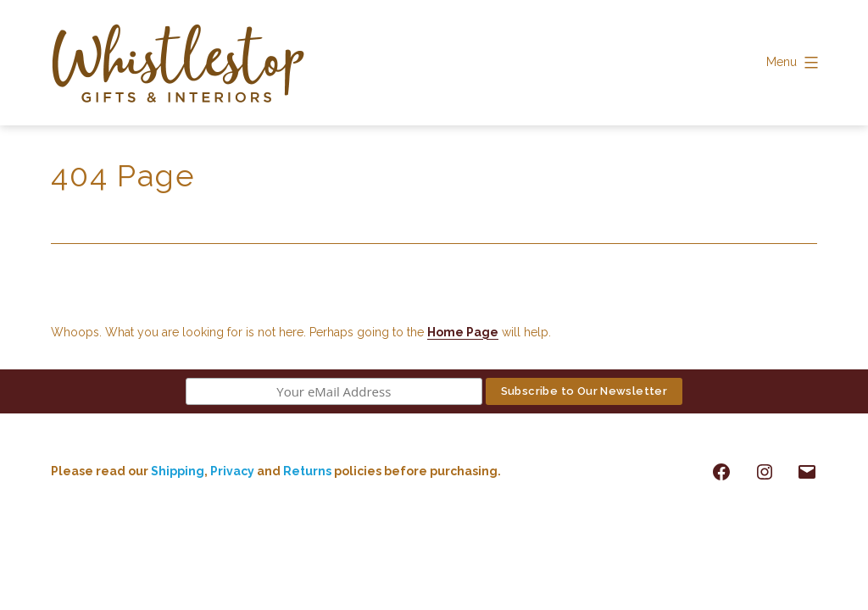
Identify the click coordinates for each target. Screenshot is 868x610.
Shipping (178, 471)
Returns (309, 471)
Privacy (232, 471)
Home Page (463, 332)
